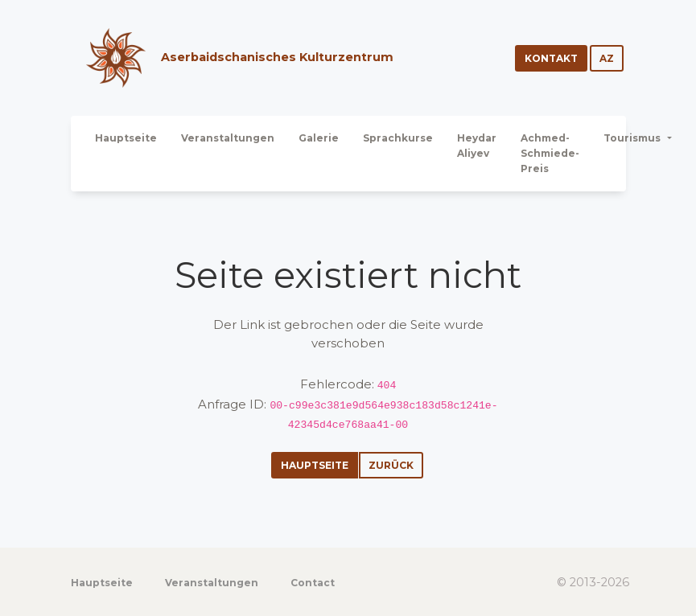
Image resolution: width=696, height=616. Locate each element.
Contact (313, 583)
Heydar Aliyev (477, 146)
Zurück (391, 465)
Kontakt (551, 58)
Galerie (319, 138)
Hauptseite (126, 138)
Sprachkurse (398, 138)
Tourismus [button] (633, 138)
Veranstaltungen (228, 138)
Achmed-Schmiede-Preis (550, 153)
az (607, 58)
